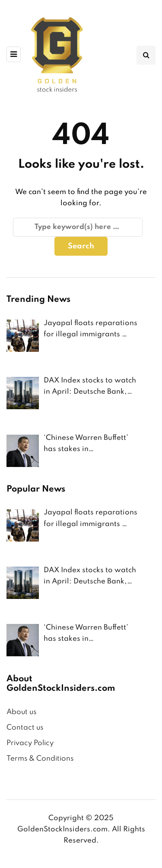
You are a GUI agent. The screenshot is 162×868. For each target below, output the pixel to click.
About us (21, 712)
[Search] (78, 227)
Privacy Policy (30, 743)
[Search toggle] (146, 55)
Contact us (25, 728)
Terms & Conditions (40, 759)
